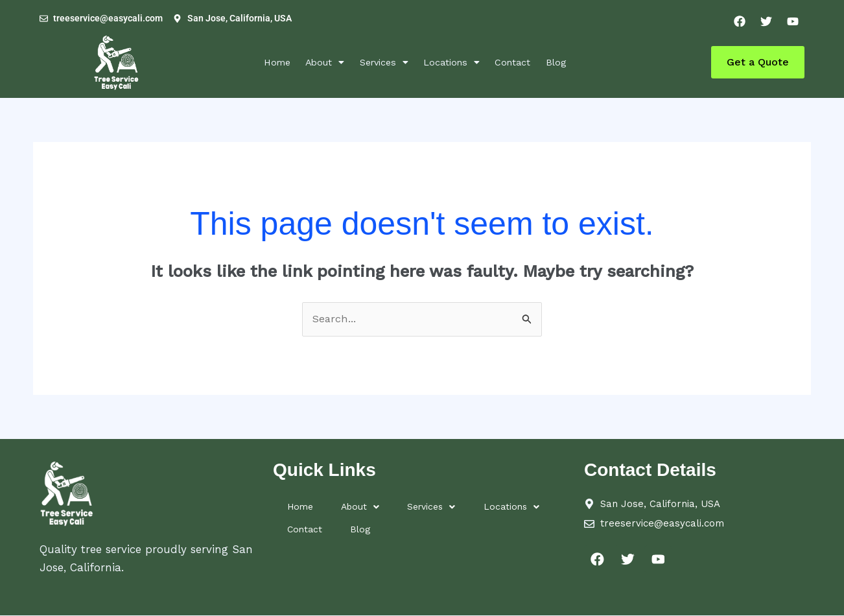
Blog (576, 62)
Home (257, 62)
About (313, 62)
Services (381, 62)
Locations (457, 62)
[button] (313, 62)
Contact (526, 62)
